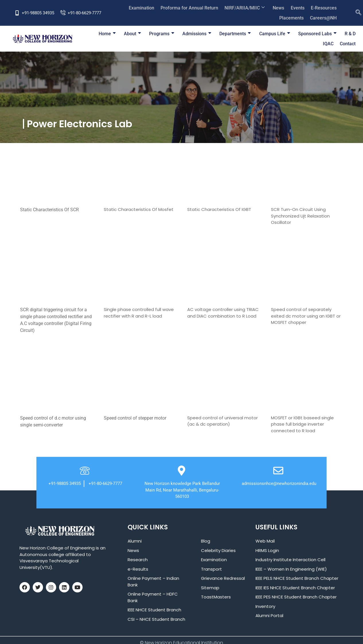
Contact (348, 44)
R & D (334, 34)
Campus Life (260, 34)
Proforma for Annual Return (192, 8)
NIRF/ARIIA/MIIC (247, 8)
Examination (145, 8)
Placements (292, 18)
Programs (149, 34)
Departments (221, 34)
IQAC (351, 34)
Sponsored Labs (302, 34)
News (280, 8)
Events (298, 8)
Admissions (183, 34)
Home (95, 34)
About (120, 34)
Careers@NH (324, 18)
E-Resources (324, 8)
